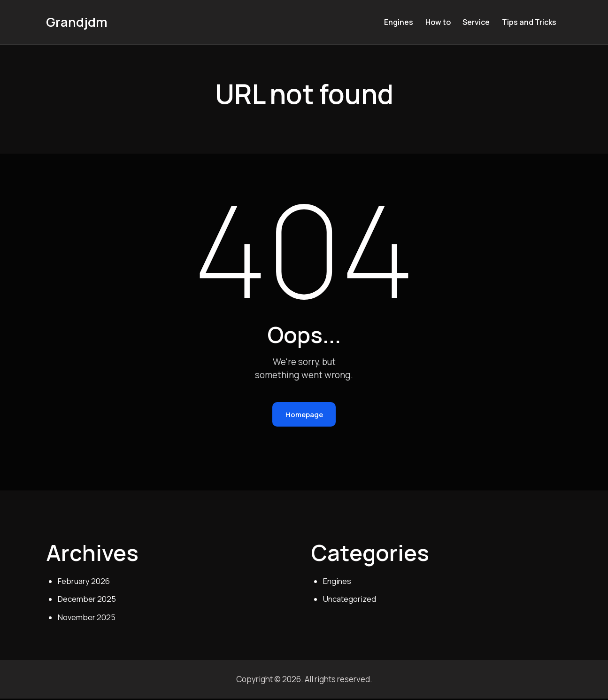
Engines (338, 582)
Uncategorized (350, 601)
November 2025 (87, 619)
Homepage (304, 415)
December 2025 (87, 601)
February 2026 (84, 582)
